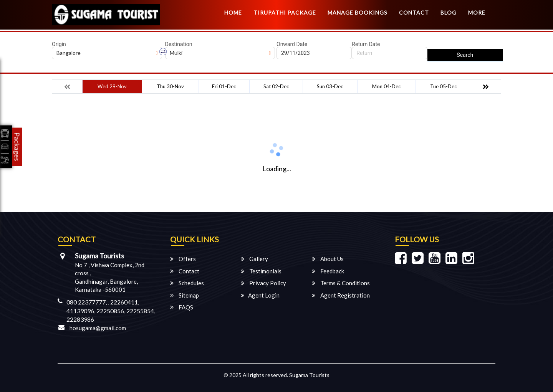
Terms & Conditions (341, 283)
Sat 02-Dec (276, 86)
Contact (414, 12)
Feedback (328, 271)
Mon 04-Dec (386, 86)
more (477, 12)
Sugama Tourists (309, 375)
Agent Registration (341, 295)
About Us (328, 259)
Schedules (187, 283)
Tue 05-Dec (443, 86)
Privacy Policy (263, 283)
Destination (179, 44)
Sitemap (185, 295)
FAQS (182, 307)
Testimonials (261, 271)
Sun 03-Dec (330, 86)
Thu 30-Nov (170, 86)
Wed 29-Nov (112, 86)
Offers (183, 259)
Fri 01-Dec (224, 86)
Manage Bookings (358, 12)
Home (233, 12)
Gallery (254, 259)
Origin (59, 44)
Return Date (366, 44)
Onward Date (292, 44)
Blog (449, 12)
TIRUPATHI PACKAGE (285, 12)
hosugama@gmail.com (98, 328)
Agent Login (260, 295)
